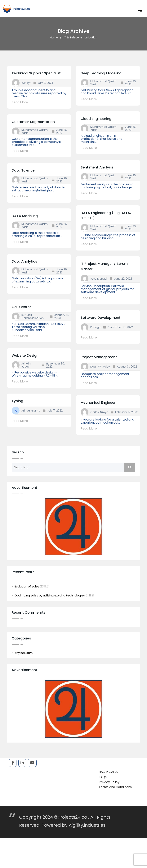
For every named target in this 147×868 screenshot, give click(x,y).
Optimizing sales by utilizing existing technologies (50, 595)
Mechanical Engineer (98, 402)
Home (54, 37)
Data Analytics (24, 261)
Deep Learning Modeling (101, 73)
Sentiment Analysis (97, 167)
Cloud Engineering (96, 119)
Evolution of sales (27, 587)
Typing (17, 401)
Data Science (23, 170)
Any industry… (24, 653)
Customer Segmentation (33, 122)
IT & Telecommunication (80, 37)
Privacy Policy (109, 782)
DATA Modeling (25, 216)
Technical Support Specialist (36, 73)
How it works (108, 772)
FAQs (103, 777)
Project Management (99, 357)
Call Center (21, 307)
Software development (101, 318)
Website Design (25, 355)
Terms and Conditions (115, 787)
